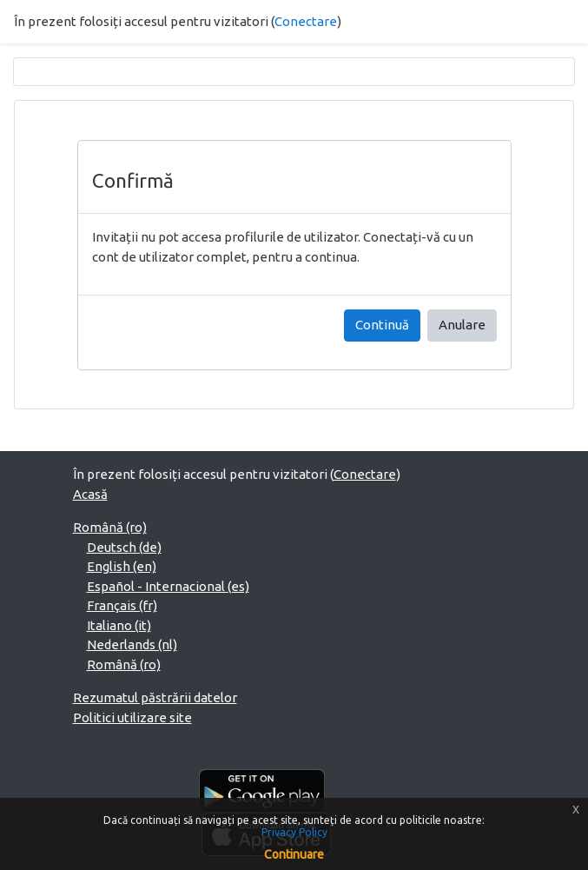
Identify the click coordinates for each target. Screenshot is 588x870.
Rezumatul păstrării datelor (155, 697)
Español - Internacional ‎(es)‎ (168, 586)
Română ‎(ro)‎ (110, 527)
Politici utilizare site (132, 717)
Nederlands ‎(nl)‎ (132, 644)
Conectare (306, 21)
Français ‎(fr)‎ (122, 605)
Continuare (294, 854)
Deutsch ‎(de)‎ (124, 547)
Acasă (90, 494)
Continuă (382, 325)
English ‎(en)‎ (122, 566)
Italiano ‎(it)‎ (119, 625)
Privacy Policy (294, 832)
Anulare (462, 325)
